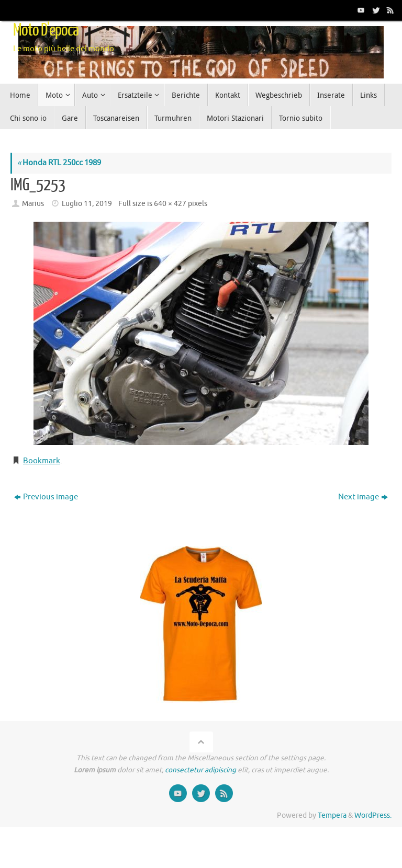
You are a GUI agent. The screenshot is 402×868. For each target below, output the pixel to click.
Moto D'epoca (46, 30)
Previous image (46, 497)
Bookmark (42, 461)
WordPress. (373, 815)
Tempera (332, 815)
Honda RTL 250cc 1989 (59, 163)
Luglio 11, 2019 (87, 204)
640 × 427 (170, 204)
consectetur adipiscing (200, 770)
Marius (33, 204)
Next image (363, 497)
